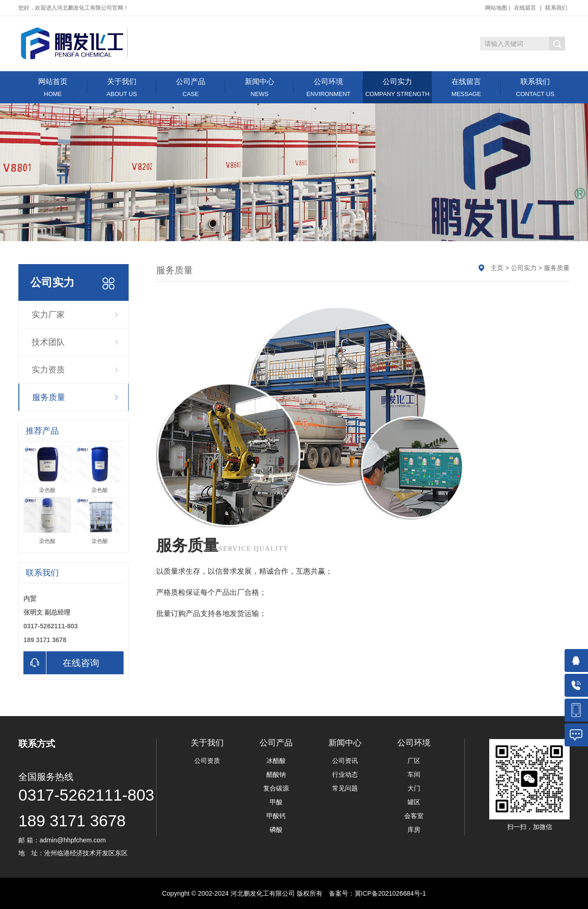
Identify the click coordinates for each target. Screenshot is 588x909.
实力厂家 (48, 315)
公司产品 (191, 88)
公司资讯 (345, 761)
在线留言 (525, 8)
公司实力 (397, 88)
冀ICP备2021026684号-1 (390, 893)
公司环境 (328, 88)
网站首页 (53, 88)
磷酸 (276, 830)
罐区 (414, 802)
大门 (414, 788)
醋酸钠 (276, 774)
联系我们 (556, 8)
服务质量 (49, 397)
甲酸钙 (276, 816)
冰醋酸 (276, 761)
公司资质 (207, 761)
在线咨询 (61, 663)
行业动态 (345, 774)
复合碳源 (276, 788)
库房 (414, 830)
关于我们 (122, 88)
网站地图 (496, 8)
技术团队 (48, 342)
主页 (497, 268)
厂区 (414, 761)
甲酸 (276, 802)
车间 (414, 774)
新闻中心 (260, 88)
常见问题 (345, 788)
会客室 (414, 816)
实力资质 (48, 370)
